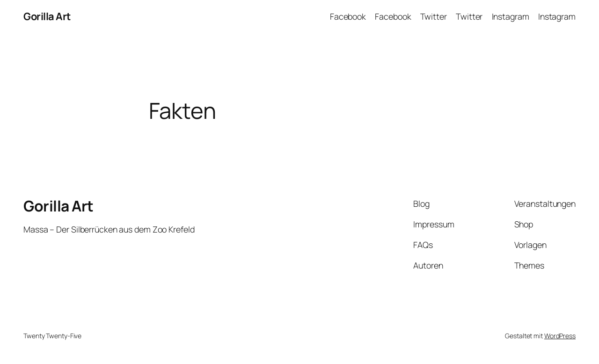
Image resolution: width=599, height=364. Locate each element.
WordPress (560, 336)
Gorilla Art (47, 16)
